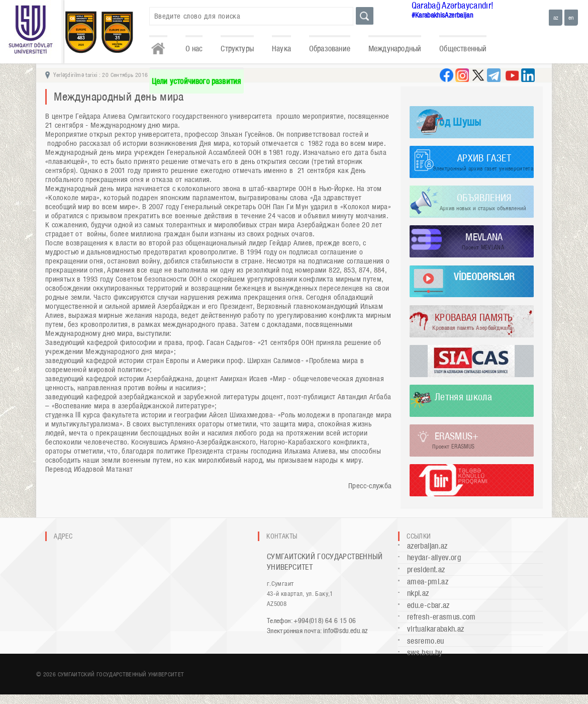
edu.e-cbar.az (428, 605)
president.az (426, 569)
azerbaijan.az (427, 546)
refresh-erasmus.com (442, 617)
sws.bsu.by (425, 652)
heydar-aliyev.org (434, 557)
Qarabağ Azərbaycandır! (453, 5)
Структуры (237, 49)
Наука (281, 49)
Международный (395, 49)
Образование (330, 49)
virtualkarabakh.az (435, 629)
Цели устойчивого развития (197, 81)
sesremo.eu (426, 641)
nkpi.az (418, 593)
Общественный (463, 49)
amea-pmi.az (428, 582)
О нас (194, 49)
